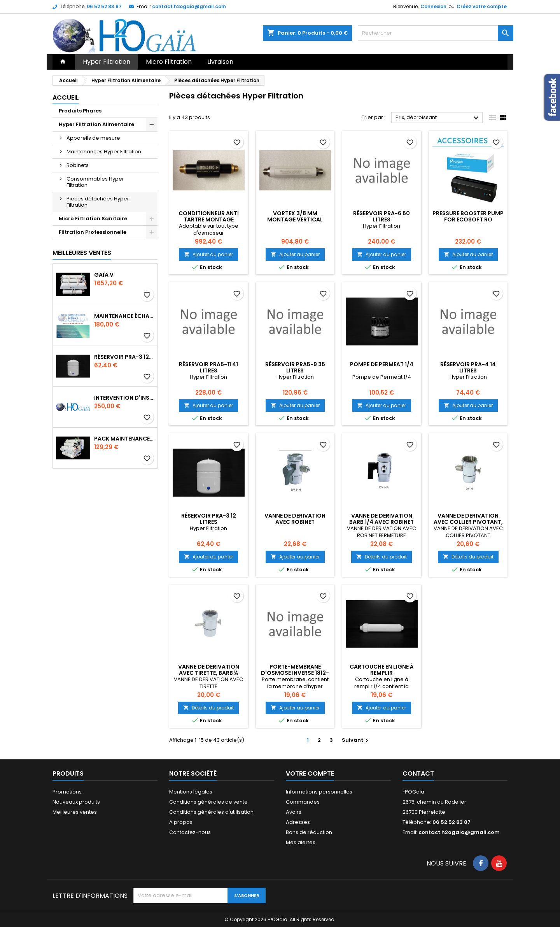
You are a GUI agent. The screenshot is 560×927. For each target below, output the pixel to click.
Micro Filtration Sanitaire (93, 219)
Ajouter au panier (208, 254)
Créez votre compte (482, 6)
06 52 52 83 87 (104, 6)
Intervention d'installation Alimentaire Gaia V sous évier (124, 398)
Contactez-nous (190, 832)
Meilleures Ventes (82, 253)
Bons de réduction (309, 832)
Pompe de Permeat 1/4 (382, 364)
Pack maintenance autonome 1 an (124, 439)
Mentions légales (191, 792)
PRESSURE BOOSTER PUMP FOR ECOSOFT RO (468, 216)
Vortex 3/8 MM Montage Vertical (295, 216)
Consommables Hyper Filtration (95, 182)
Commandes (303, 802)
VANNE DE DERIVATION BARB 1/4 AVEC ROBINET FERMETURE (381, 522)
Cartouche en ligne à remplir (382, 670)
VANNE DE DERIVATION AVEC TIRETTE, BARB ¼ (209, 670)
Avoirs (294, 812)
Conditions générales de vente (208, 802)
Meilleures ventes (75, 812)
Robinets (78, 165)
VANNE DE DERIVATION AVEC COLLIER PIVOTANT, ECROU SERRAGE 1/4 (468, 522)
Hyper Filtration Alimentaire (96, 124)
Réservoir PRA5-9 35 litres (295, 367)
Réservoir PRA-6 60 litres (381, 216)
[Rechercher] (436, 33)
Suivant (356, 740)
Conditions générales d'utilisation (211, 812)
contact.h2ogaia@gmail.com (189, 6)
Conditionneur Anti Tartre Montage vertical (209, 219)
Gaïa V (104, 275)
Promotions (67, 792)
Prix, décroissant (438, 118)
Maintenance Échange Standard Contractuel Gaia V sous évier (124, 316)
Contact (418, 773)
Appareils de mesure (93, 138)
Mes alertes (301, 842)
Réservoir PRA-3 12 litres (124, 357)
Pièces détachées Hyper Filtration (98, 202)
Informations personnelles (319, 792)
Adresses (298, 822)
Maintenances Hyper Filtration (104, 152)
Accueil (66, 97)
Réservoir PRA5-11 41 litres (208, 367)
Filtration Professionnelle (93, 232)
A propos (181, 822)
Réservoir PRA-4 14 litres (468, 367)
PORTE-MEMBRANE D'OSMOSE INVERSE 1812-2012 (295, 673)
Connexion (433, 6)
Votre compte (310, 773)
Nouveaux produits (76, 802)
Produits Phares (80, 111)
